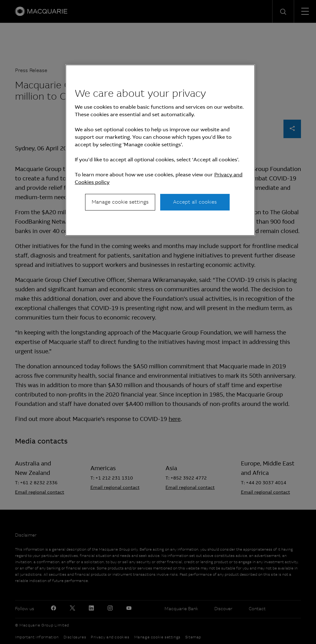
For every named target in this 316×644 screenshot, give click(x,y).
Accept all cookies (195, 202)
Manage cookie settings (120, 202)
